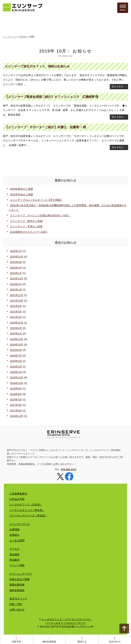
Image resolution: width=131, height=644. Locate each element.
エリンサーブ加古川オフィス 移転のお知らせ (37, 66)
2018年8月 (16, 394)
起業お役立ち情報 (20, 579)
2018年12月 (17, 377)
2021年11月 (17, 295)
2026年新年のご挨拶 (21, 189)
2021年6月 (16, 306)
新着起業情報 (17, 585)
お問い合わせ (17, 610)
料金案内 (14, 560)
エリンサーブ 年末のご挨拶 (26, 226)
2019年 (23, 37)
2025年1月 (16, 273)
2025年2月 (16, 268)
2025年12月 (17, 257)
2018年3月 (16, 400)
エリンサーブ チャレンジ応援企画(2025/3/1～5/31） (40, 215)
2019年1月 (16, 372)
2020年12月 (17, 323)
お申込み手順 (17, 499)
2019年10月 (17, 345)
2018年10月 (17, 383)
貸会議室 (14, 554)
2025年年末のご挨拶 (21, 194)
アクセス (14, 549)
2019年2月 (16, 367)
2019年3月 (16, 361)
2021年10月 (17, 301)
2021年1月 (16, 317)
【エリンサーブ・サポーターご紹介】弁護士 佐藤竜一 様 (45, 127)
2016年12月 (17, 416)
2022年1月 (16, 290)
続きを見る (119, 87)
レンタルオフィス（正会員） (26, 504)
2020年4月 (16, 328)
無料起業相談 (17, 590)
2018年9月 (16, 389)
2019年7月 (16, 356)
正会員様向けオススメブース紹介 (29, 232)
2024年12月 (17, 279)
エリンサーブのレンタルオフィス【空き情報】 (36, 200)
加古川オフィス (18, 599)
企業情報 (14, 529)
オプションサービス (21, 574)
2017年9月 (16, 405)
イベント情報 (17, 565)
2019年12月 (17, 339)
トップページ (10, 37)
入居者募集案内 (18, 494)
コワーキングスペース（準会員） (28, 516)
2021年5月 (16, 312)
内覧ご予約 (16, 604)
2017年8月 (16, 411)
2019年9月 (16, 350)
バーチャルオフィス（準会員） (27, 510)
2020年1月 (16, 334)
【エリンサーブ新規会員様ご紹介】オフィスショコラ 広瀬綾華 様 (52, 97)
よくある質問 (17, 541)
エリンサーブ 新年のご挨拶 (26, 221)
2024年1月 (16, 284)
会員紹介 (14, 535)
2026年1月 (16, 251)
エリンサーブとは (20, 524)
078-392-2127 (69, 469)
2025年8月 (16, 262)
